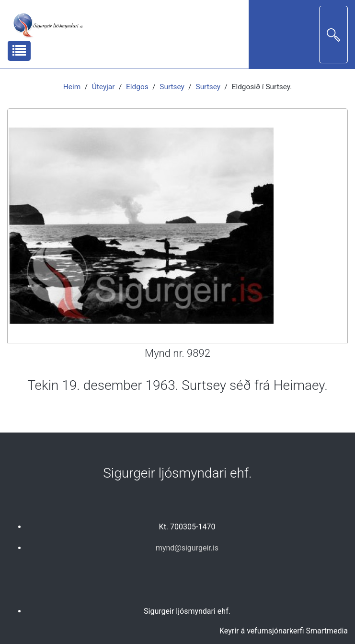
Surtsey (172, 87)
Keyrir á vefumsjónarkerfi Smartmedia (284, 631)
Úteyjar (103, 87)
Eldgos (137, 87)
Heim (72, 87)
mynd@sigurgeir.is (187, 548)
